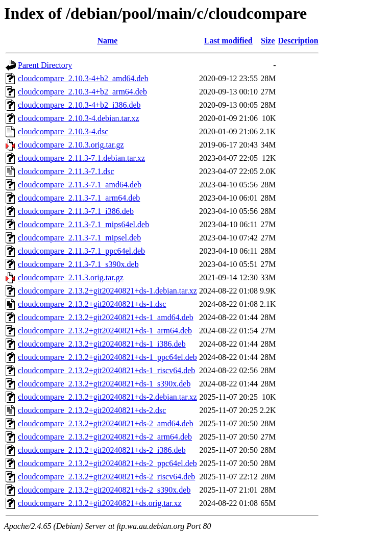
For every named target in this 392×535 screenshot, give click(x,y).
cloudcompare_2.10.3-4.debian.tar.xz (79, 118)
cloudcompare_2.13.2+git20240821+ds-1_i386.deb (102, 344)
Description (298, 41)
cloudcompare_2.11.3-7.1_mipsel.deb (79, 238)
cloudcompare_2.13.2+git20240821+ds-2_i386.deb (102, 450)
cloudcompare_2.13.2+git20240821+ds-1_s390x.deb (104, 384)
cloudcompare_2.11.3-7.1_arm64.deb (79, 198)
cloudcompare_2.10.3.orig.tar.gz (71, 145)
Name (107, 41)
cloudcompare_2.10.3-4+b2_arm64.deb (82, 92)
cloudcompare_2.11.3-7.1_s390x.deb (78, 264)
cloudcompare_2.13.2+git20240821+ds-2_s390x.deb (104, 490)
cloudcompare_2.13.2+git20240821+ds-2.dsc (92, 410)
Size (268, 41)
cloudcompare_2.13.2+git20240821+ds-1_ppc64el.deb (107, 357)
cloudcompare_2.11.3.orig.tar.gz (71, 277)
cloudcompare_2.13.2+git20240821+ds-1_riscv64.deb (106, 370)
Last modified (228, 41)
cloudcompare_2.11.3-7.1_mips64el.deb (83, 224)
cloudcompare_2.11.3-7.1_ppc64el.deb (81, 251)
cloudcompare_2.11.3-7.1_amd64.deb (80, 185)
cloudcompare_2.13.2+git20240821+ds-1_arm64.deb (105, 331)
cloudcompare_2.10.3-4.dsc (63, 131)
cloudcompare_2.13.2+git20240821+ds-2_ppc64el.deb (107, 463)
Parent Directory (45, 65)
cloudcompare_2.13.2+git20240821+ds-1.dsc (92, 304)
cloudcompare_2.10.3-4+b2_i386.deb (79, 105)
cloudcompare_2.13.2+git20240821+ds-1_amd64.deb (106, 317)
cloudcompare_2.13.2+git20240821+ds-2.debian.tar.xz (107, 397)
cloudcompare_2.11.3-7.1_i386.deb (76, 211)
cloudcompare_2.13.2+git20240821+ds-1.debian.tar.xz (107, 291)
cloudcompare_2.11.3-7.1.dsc (66, 171)
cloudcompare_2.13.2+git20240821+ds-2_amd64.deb (106, 423)
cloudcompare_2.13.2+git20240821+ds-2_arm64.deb (105, 437)
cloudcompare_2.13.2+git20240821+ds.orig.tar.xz (100, 503)
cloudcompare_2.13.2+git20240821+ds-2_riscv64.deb (106, 477)
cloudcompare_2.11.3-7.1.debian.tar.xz (81, 158)
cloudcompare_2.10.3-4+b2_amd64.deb (83, 78)
